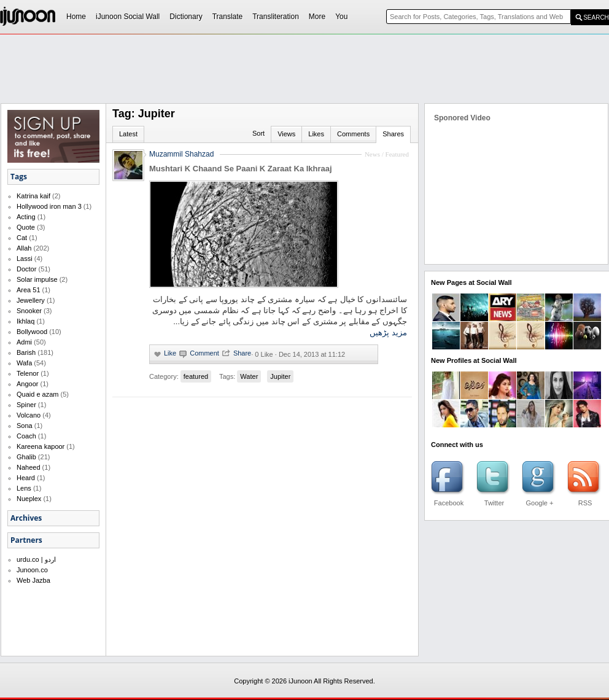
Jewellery (31, 300)
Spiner (26, 405)
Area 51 (29, 290)
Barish (26, 352)
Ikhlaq (25, 321)
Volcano (29, 415)
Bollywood (32, 332)
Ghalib (26, 457)
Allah (24, 248)
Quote (26, 227)
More (317, 17)
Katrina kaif (33, 196)
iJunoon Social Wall (128, 17)
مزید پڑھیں (388, 332)
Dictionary (186, 17)
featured (196, 376)
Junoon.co (32, 570)
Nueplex (29, 499)
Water (249, 376)
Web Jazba (33, 580)
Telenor (28, 373)
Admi (24, 342)
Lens (24, 488)
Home (76, 17)
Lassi (25, 259)
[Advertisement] (264, 126)
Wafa (24, 363)
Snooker (29, 311)
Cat (22, 238)
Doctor (26, 269)
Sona (25, 426)
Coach (26, 436)
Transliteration (276, 17)
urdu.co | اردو (36, 559)
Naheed (29, 467)
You (341, 17)
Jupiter (280, 376)
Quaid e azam (37, 394)
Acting (26, 217)
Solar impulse (37, 279)
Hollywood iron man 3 (49, 206)
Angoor (27, 384)
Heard (26, 478)
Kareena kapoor (41, 446)
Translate (228, 17)
